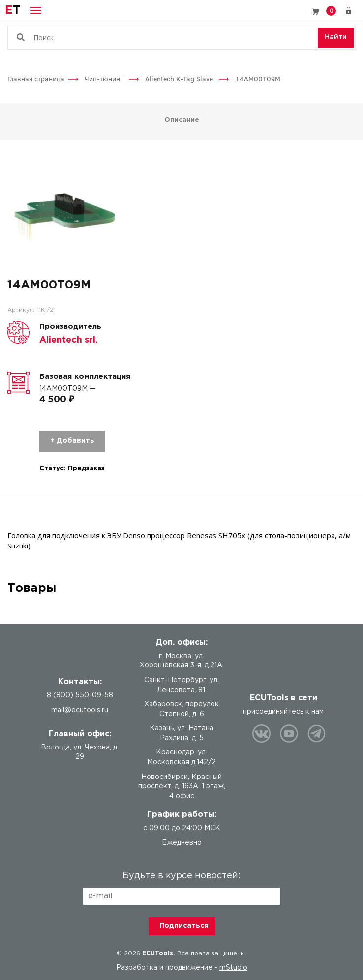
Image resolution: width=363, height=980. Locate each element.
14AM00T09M (258, 78)
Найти (336, 37)
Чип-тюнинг (105, 78)
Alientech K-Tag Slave (180, 78)
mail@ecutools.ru (80, 710)
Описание (182, 120)
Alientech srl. (69, 340)
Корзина (331, 11)
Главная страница (36, 78)
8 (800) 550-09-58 (302, 11)
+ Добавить (72, 441)
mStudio (233, 968)
